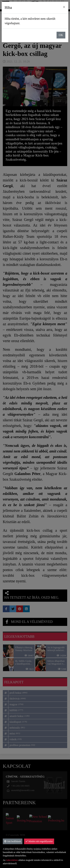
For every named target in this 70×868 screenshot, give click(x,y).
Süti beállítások (13, 841)
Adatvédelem (12, 860)
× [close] (64, 7)
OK (61, 35)
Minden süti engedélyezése (39, 841)
